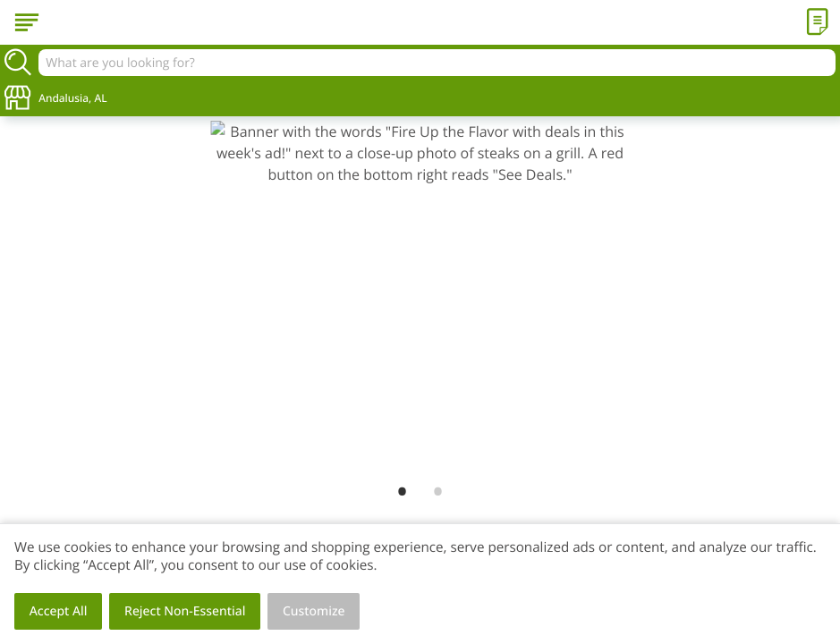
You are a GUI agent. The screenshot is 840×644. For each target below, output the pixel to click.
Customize (314, 611)
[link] (420, 297)
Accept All (59, 611)
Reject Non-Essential (185, 611)
